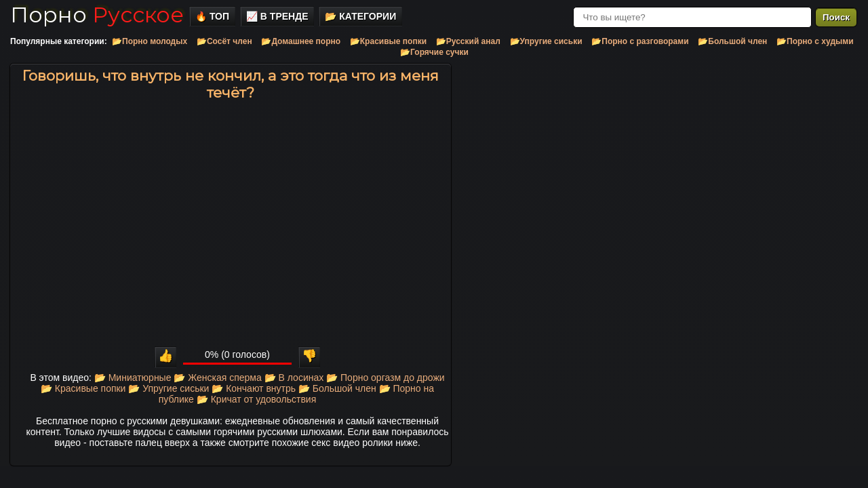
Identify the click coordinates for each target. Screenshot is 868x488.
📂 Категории (360, 16)
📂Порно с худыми (815, 41)
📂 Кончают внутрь (254, 388)
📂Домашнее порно (301, 41)
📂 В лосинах (294, 378)
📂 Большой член (337, 388)
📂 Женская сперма (217, 378)
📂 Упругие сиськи (169, 388)
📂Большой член (732, 41)
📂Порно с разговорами (640, 41)
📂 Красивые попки (83, 388)
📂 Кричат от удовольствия (256, 399)
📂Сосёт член (224, 41)
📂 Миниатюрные (133, 378)
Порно (97, 15)
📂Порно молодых (150, 41)
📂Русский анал (468, 41)
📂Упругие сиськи (546, 41)
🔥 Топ (212, 16)
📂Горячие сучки (434, 52)
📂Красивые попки (388, 41)
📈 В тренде (277, 16)
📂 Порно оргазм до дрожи (385, 378)
